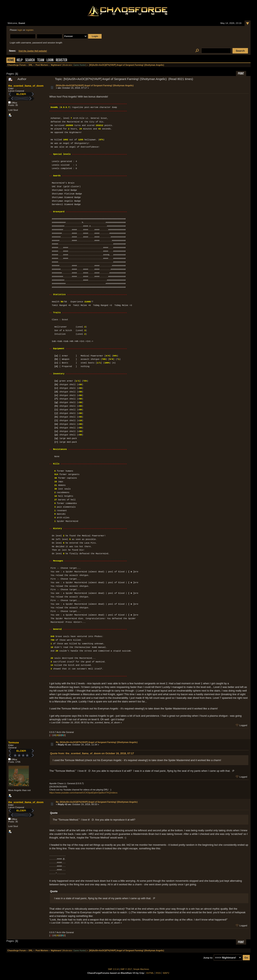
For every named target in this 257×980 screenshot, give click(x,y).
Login (50, 60)
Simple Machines (141, 969)
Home (11, 60)
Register (62, 60)
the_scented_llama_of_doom (26, 86)
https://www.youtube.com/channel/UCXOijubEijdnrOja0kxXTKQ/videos (83, 793)
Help (20, 60)
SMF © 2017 (126, 969)
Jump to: (208, 958)
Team (41, 60)
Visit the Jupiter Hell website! (33, 51)
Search (30, 60)
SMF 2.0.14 (113, 969)
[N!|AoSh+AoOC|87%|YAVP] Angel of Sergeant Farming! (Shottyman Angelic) (95, 85)
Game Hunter (79, 65)
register (30, 30)
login (20, 30)
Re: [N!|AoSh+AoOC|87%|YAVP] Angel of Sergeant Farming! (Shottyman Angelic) (97, 742)
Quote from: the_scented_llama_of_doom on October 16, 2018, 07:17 (92, 753)
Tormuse (14, 742)
